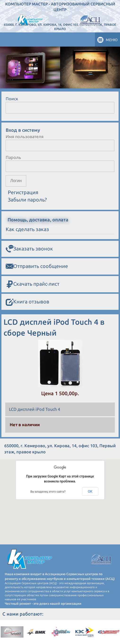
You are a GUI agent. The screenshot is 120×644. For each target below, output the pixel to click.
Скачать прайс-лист (33, 284)
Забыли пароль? (27, 200)
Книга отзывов (27, 302)
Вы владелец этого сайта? (48, 492)
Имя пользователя (25, 136)
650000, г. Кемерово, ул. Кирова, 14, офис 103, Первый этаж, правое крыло (60, 27)
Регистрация (23, 192)
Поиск (12, 99)
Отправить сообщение (37, 266)
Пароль (13, 157)
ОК (90, 491)
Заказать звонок (29, 249)
